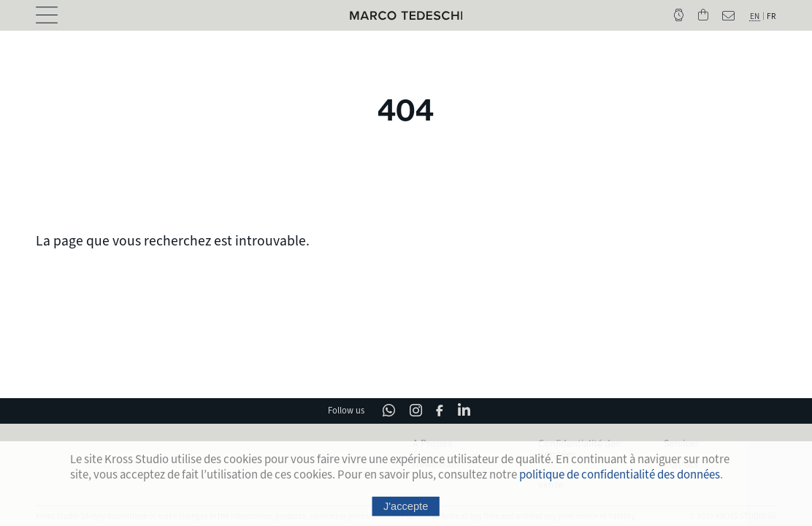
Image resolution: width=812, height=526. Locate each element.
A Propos (432, 444)
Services (681, 444)
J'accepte (406, 509)
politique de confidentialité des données (620, 479)
